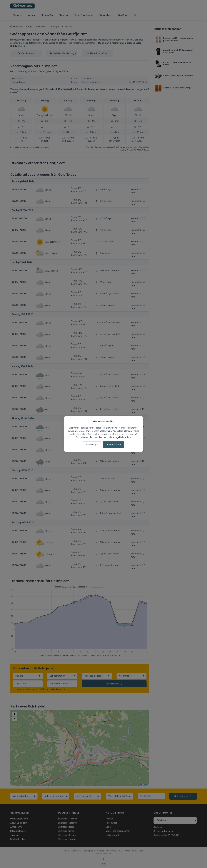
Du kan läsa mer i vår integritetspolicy (110, 437)
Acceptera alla (114, 445)
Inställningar (92, 445)
